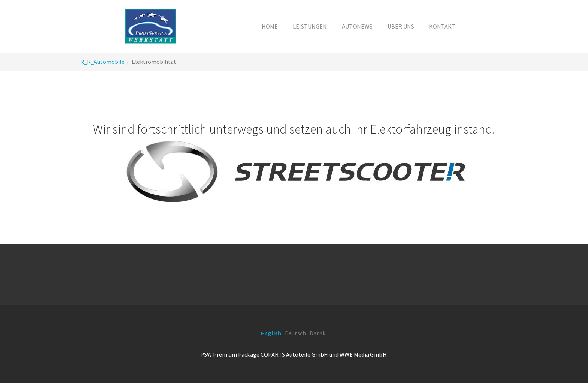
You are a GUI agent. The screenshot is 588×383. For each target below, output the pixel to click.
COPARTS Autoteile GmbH (294, 354)
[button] (310, 26)
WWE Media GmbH (363, 354)
